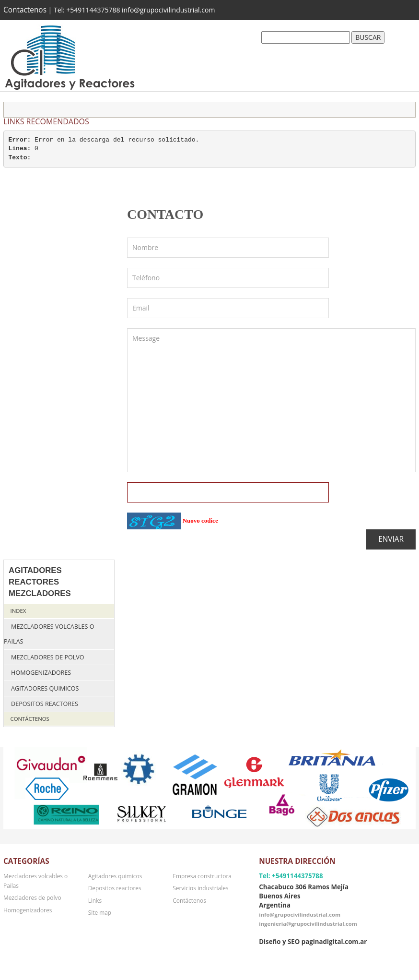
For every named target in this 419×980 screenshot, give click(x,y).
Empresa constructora (202, 876)
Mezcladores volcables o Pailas (49, 634)
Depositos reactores (45, 704)
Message (271, 400)
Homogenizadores (41, 673)
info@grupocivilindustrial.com (300, 914)
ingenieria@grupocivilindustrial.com (308, 924)
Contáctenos (30, 719)
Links (95, 900)
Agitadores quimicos (45, 688)
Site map (100, 912)
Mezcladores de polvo (48, 657)
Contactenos (25, 10)
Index (18, 611)
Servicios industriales (200, 888)
